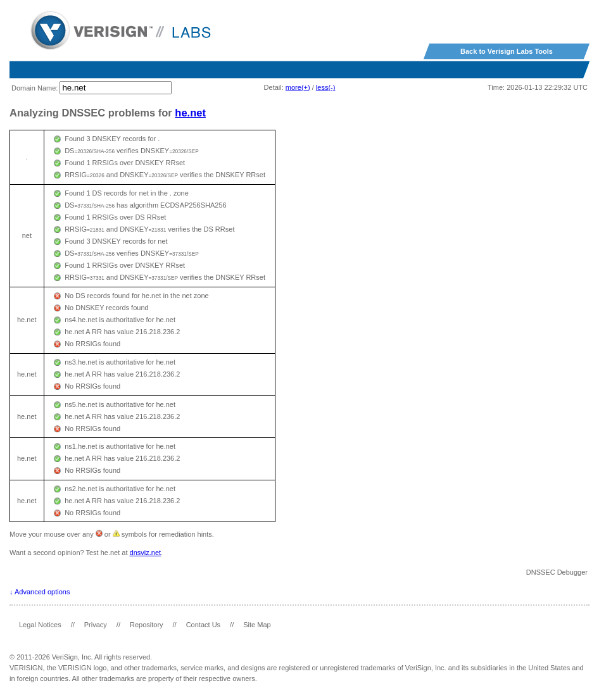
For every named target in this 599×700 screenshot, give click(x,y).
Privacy (96, 625)
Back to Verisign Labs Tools (507, 51)
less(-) (326, 87)
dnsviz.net (146, 553)
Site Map (257, 625)
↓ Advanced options (40, 592)
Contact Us (203, 625)
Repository (147, 625)
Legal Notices (40, 625)
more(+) (298, 87)
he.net (190, 113)
